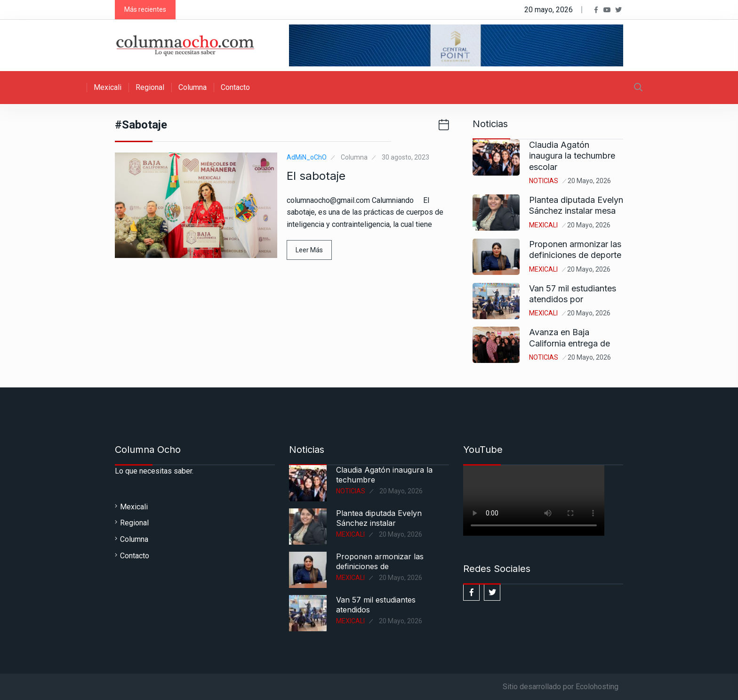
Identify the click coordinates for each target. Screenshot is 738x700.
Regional (150, 87)
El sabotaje (316, 176)
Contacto (235, 87)
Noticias (544, 181)
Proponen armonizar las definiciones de (380, 561)
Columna (193, 87)
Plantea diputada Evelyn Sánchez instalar (379, 518)
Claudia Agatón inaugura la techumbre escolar (572, 156)
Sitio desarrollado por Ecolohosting (561, 687)
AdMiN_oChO (307, 157)
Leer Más (309, 250)
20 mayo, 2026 (589, 181)
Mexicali (108, 87)
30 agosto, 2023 (405, 157)
